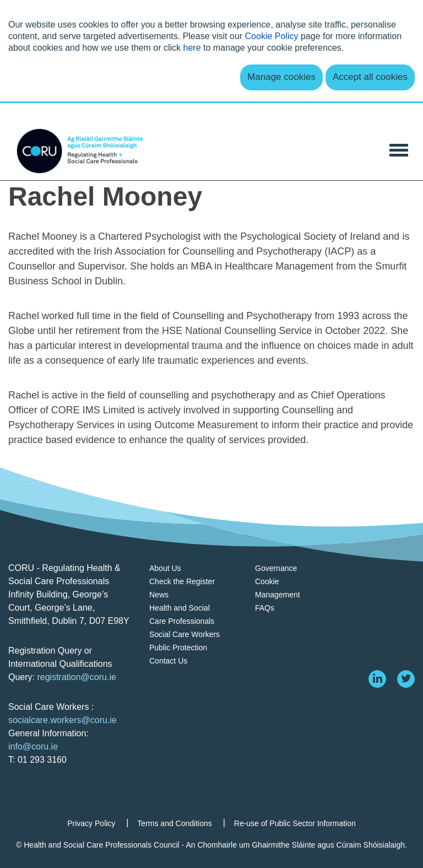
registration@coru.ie (76, 677)
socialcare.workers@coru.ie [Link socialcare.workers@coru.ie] (63, 720)
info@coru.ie (33, 746)
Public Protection (178, 648)
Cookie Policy (272, 36)
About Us (165, 568)
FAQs (265, 608)
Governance (276, 568)
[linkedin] (377, 679)
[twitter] (406, 679)
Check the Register (182, 581)
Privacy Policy (91, 823)
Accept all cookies (370, 77)
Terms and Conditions (174, 823)
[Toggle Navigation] (399, 149)
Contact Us (168, 661)
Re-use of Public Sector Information (295, 823)
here (192, 48)
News (159, 595)
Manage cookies (281, 77)
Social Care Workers (185, 634)
